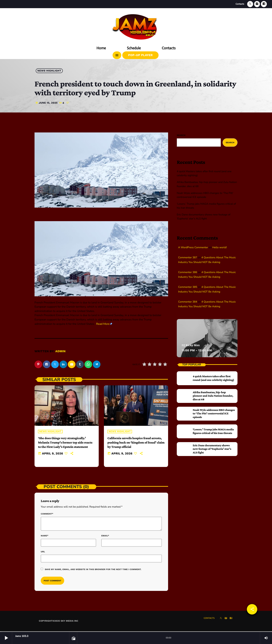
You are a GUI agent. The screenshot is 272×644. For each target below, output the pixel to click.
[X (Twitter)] (250, 4)
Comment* (47, 514)
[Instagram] (257, 4)
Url (43, 552)
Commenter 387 (188, 258)
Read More (103, 324)
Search (181, 135)
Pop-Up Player (140, 55)
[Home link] (136, 26)
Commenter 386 (188, 272)
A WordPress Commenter (193, 248)
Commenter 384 (188, 302)
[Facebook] (264, 4)
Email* (105, 536)
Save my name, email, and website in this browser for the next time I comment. (93, 570)
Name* (45, 536)
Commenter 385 (188, 287)
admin (60, 351)
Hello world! (220, 248)
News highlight (49, 71)
